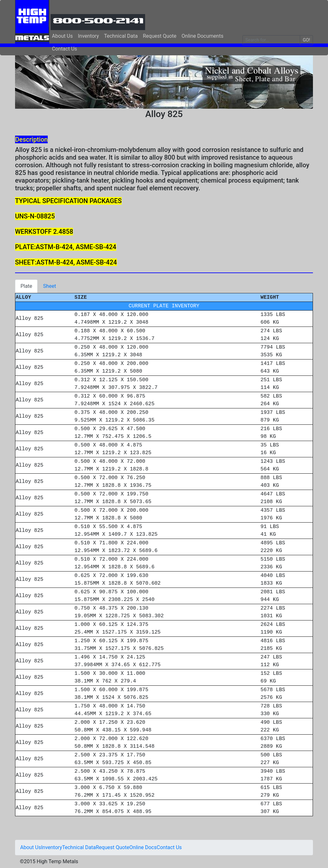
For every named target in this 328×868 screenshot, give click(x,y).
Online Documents (203, 36)
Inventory (88, 36)
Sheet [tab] (49, 286)
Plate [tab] (26, 286)
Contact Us (65, 49)
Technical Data (121, 36)
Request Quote (160, 36)
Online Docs (143, 847)
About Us (62, 36)
